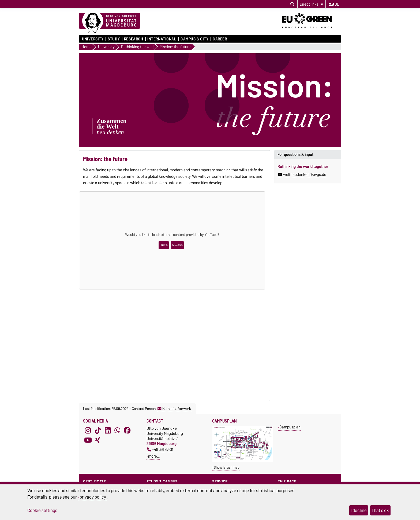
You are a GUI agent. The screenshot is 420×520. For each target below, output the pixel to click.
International (162, 39)
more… (154, 456)
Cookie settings (42, 510)
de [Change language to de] (334, 4)
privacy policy (93, 497)
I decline (359, 510)
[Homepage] (110, 23)
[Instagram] (88, 431)
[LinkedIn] (108, 431)
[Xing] (98, 440)
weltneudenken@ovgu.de (302, 175)
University (93, 39)
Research (134, 39)
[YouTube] (88, 440)
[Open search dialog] (292, 4)
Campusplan (290, 427)
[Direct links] (312, 4)
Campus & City (194, 39)
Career (220, 39)
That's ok (380, 510)
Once (164, 245)
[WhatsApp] (117, 431)
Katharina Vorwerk (174, 409)
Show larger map (227, 467)
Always (177, 245)
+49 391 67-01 (160, 449)
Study (114, 39)
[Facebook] (127, 431)
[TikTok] (98, 431)
